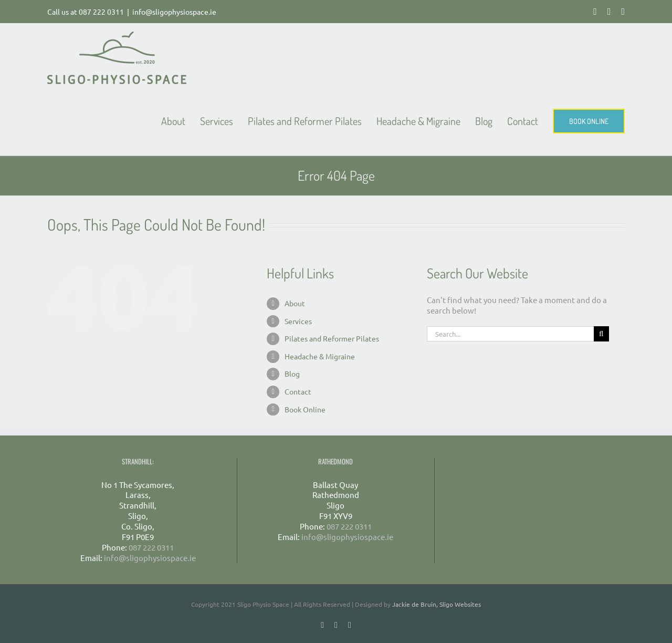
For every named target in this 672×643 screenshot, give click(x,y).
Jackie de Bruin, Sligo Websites (437, 604)
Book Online (305, 409)
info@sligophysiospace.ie (174, 12)
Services (298, 321)
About (295, 303)
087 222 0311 (101, 12)
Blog (292, 374)
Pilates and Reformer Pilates (332, 338)
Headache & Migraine (320, 356)
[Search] (601, 334)
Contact (298, 391)
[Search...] (510, 334)
